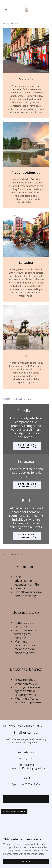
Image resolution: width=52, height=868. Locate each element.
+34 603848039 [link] (26, 765)
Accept (26, 861)
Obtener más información (27, 446)
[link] (26, 9)
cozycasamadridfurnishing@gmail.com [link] (26, 768)
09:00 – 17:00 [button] (31, 784)
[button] (7, 9)
